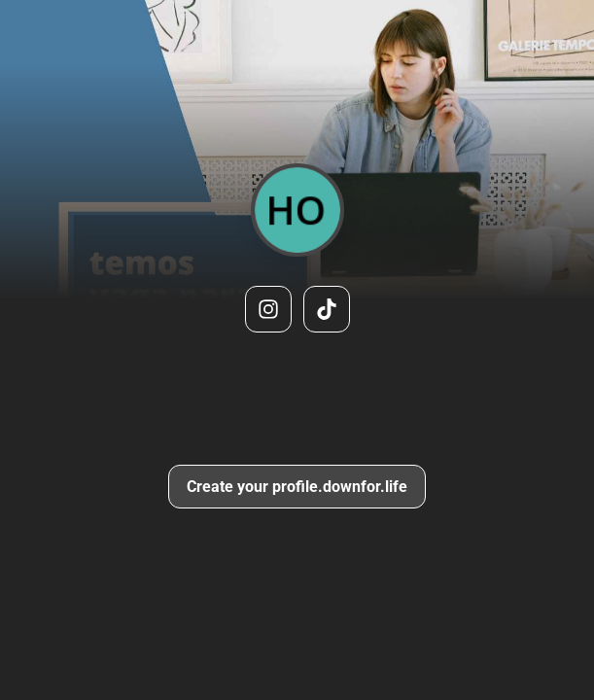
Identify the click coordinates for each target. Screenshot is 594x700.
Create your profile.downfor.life (297, 487)
